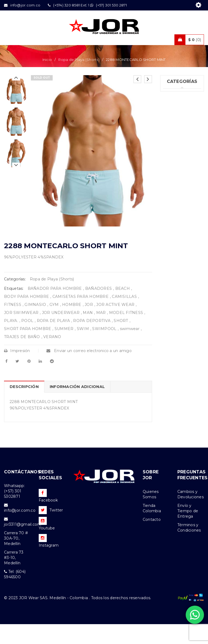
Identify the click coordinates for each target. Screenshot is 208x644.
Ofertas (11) (174, 213)
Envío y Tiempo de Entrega (188, 531)
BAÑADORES (98, 308)
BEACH (123, 308)
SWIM (83, 349)
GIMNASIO (35, 324)
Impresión (17, 371)
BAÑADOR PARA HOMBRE (55, 308)
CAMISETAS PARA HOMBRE (80, 316)
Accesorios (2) (177, 240)
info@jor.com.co (20, 530)
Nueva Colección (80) (177, 226)
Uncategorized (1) (177, 117)
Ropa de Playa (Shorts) (79, 79)
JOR (89, 324)
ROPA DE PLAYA (53, 341)
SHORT (121, 341)
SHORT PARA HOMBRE (28, 349)
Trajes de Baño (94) (177, 166)
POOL (27, 341)
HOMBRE (72, 324)
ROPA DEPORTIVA (92, 341)
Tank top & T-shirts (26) (176, 150)
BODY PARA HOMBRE (26, 316)
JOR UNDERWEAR (61, 332)
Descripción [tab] (24, 407)
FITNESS (13, 324)
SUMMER (64, 349)
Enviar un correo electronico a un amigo (89, 371)
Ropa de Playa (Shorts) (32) (177, 199)
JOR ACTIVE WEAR (115, 324)
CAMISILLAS (124, 316)
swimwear (130, 349)
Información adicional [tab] (77, 407)
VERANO (52, 357)
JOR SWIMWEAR (21, 332)
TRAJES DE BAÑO (22, 357)
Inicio (47, 79)
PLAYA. (11, 341)
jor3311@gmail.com (23, 544)
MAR (101, 332)
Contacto (152, 539)
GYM (54, 324)
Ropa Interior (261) (176, 134)
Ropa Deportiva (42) (178, 183)
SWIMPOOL (104, 349)
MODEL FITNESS (126, 332)
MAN (88, 332)
